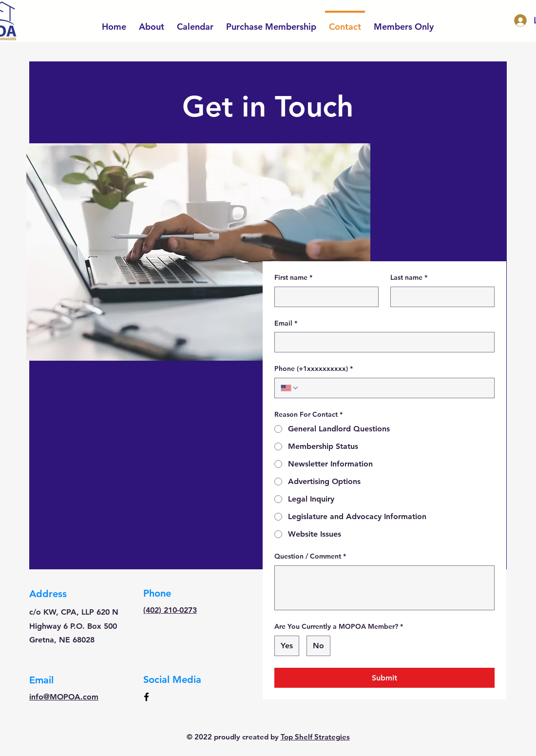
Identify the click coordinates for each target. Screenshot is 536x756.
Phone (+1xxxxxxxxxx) (314, 369)
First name (293, 278)
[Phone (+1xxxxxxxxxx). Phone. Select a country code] (290, 388)
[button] (404, 22)
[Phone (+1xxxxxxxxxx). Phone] (394, 388)
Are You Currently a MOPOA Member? (339, 627)
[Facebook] (146, 697)
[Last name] (440, 297)
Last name (409, 278)
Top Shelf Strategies (315, 737)
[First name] (324, 297)
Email (286, 324)
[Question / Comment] (384, 588)
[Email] (382, 342)
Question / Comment (310, 557)
